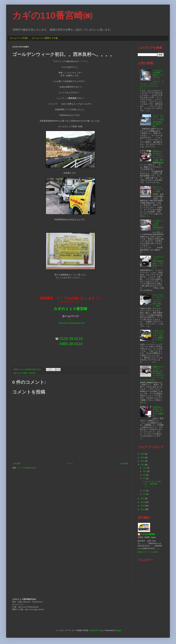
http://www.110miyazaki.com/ (72, 323)
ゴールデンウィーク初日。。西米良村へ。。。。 (152, 484)
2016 (143, 465)
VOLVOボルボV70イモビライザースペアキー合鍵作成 (158, 412)
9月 (144, 475)
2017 (143, 461)
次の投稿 (17, 464)
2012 (143, 509)
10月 (145, 471)
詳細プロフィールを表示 (148, 552)
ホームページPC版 (19, 38)
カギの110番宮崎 (148, 534)
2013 (143, 506)
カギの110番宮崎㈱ (52, 16)
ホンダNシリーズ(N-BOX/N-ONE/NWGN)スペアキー (158, 225)
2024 (143, 454)
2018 (143, 458)
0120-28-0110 (71, 339)
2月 (144, 494)
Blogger (118, 630)
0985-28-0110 (71, 344)
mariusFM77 (95, 630)
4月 (144, 478)
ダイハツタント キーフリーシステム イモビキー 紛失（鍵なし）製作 (158, 300)
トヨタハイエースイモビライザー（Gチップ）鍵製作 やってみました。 (159, 336)
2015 (143, 499)
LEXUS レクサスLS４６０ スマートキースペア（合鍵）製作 (158, 156)
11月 (145, 468)
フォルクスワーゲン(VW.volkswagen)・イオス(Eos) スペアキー (158, 262)
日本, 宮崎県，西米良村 (27, 373)
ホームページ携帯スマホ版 (45, 38)
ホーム (70, 464)
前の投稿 (124, 464)
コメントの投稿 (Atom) (26, 468)
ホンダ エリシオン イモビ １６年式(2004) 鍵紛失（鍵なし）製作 (158, 121)
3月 (144, 491)
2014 (143, 502)
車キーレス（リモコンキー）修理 (158, 189)
